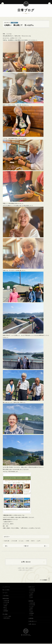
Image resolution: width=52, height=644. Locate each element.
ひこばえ (21, 542)
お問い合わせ (32, 626)
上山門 (39, 542)
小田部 (27, 542)
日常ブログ (32, 588)
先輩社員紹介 (7, 620)
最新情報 (31, 603)
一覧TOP (26, 547)
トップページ (6, 588)
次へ (45, 547)
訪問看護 (6, 612)
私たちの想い (6, 591)
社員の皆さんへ (33, 623)
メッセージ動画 (7, 618)
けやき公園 (14, 542)
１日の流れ (6, 597)
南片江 (33, 542)
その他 (31, 617)
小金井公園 (7, 542)
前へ (7, 547)
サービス (5, 594)
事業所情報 (6, 600)
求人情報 (5, 616)
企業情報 (31, 620)
